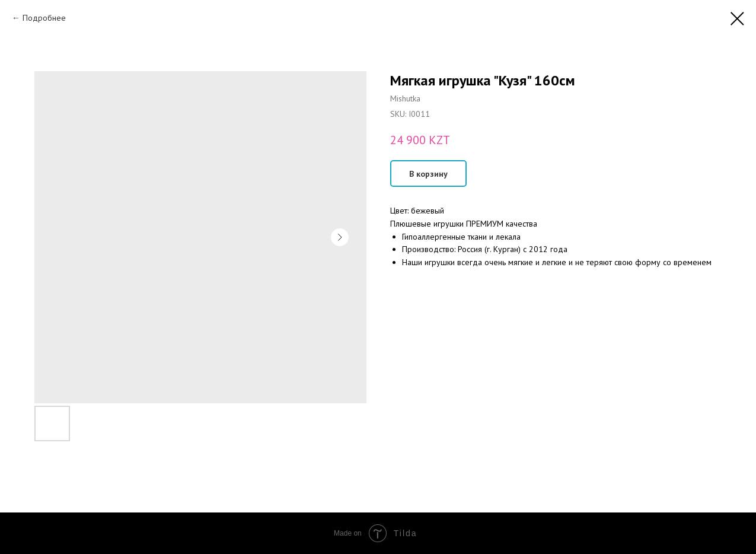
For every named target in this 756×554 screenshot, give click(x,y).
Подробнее (44, 18)
